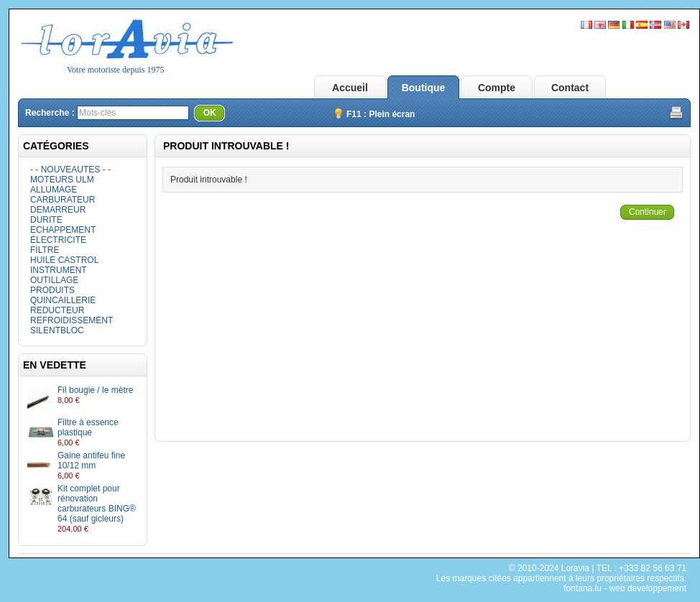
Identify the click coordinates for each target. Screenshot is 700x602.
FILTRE (45, 250)
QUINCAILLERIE (63, 300)
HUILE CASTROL (64, 260)
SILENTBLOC (57, 330)
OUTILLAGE (54, 280)
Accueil (350, 88)
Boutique (424, 88)
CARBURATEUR (63, 200)
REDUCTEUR (57, 310)
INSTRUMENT (59, 270)
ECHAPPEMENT (63, 230)
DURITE (46, 220)
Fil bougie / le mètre (95, 390)
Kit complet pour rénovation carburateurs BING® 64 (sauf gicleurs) (97, 504)
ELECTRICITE (58, 240)
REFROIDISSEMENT (72, 320)
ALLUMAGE (54, 190)
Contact (570, 88)
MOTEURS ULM (62, 180)
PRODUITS (52, 290)
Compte (497, 88)
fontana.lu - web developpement (625, 588)
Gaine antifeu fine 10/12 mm (91, 460)
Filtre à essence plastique (88, 427)
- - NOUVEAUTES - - (70, 170)
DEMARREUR (58, 210)
